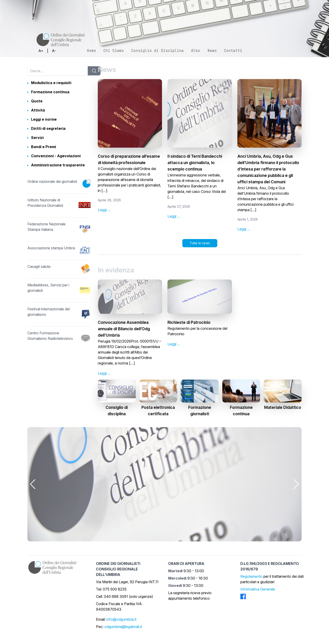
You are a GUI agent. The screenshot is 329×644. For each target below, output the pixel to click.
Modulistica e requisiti (51, 83)
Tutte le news (200, 243)
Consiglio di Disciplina (157, 51)
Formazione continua (50, 92)
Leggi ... (104, 210)
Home (91, 51)
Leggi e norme (44, 119)
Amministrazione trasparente (58, 165)
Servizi (37, 138)
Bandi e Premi (44, 147)
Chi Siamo (114, 51)
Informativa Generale (258, 589)
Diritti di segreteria (48, 128)
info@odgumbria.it (121, 619)
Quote (37, 101)
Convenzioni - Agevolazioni (56, 156)
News (212, 51)
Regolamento (251, 576)
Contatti (233, 51)
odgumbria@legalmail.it (123, 627)
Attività (38, 110)
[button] (33, 484)
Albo (196, 51)
